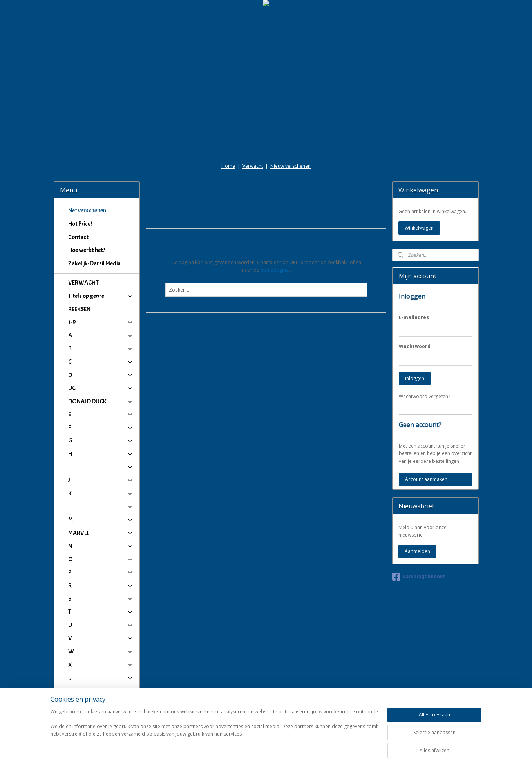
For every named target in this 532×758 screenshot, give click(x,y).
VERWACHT (83, 283)
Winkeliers (101, 710)
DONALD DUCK (101, 401)
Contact (78, 237)
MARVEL (101, 533)
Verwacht (253, 166)
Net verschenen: (88, 210)
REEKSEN (79, 309)
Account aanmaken (426, 479)
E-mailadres (414, 317)
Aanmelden (417, 551)
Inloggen (415, 378)
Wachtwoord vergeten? (424, 396)
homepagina (275, 270)
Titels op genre (101, 296)
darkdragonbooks (419, 577)
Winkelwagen (419, 228)
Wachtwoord (415, 346)
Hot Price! (80, 224)
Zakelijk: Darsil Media (94, 263)
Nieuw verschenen (290, 166)
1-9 (101, 322)
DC (101, 388)
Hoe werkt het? (87, 250)
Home (228, 166)
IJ (101, 678)
